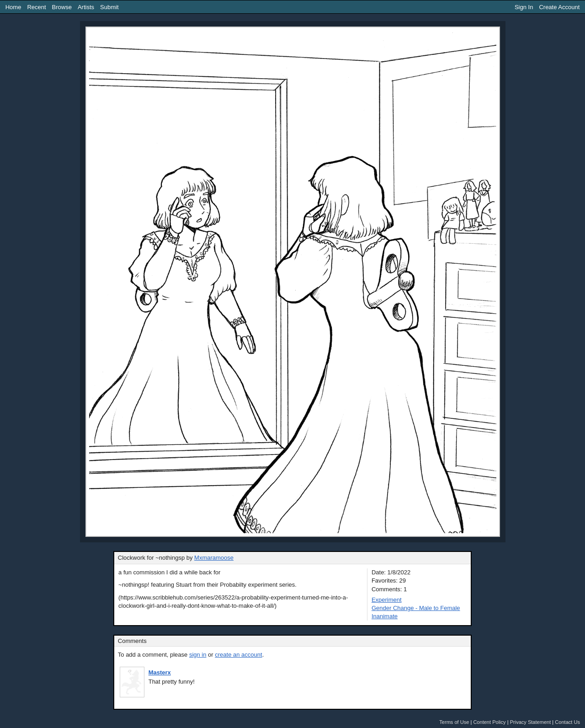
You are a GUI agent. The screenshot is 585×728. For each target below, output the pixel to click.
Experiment (387, 600)
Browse (62, 7)
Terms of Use (454, 722)
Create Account (559, 7)
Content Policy (489, 722)
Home (13, 7)
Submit (109, 7)
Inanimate (385, 616)
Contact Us (567, 722)
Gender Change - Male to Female (416, 608)
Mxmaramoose (214, 558)
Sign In (524, 7)
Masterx (160, 672)
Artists (86, 7)
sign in (198, 655)
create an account (238, 655)
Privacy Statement (531, 722)
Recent (36, 7)
